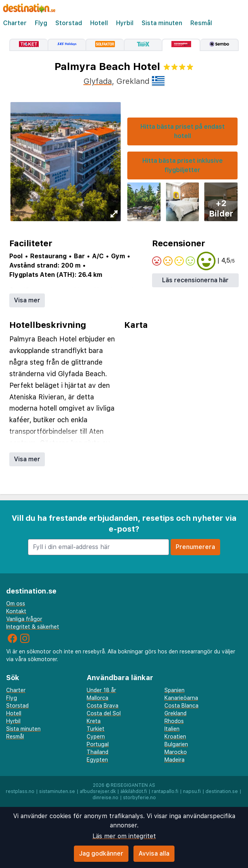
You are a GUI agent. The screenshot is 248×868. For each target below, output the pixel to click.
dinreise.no (105, 798)
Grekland (175, 713)
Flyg (41, 23)
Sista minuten (162, 23)
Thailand (97, 752)
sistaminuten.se (57, 791)
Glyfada (98, 81)
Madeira (174, 760)
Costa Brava (103, 706)
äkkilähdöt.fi (134, 791)
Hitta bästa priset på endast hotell (183, 131)
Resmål (201, 23)
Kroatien (175, 737)
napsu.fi (192, 791)
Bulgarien (176, 744)
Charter (15, 23)
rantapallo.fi (165, 791)
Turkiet (96, 729)
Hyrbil (125, 23)
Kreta (94, 721)
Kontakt (16, 611)
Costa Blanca (181, 706)
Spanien (174, 690)
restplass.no (20, 791)
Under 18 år (101, 690)
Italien (172, 729)
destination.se (222, 791)
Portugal (98, 744)
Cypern (96, 737)
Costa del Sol (104, 713)
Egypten (97, 760)
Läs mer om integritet (124, 836)
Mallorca (97, 698)
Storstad (69, 23)
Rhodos (174, 721)
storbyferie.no (139, 798)
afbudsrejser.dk (98, 791)
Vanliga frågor (24, 619)
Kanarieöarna (181, 698)
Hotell (99, 23)
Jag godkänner (101, 854)
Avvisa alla (154, 854)
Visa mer (27, 300)
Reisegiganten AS (133, 785)
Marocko (176, 752)
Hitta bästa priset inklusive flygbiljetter (183, 165)
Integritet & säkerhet (33, 627)
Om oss (16, 604)
